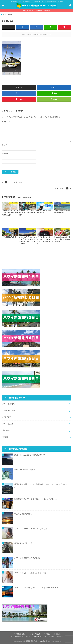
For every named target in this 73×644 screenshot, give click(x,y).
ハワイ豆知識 (8, 424)
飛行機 (5, 437)
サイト (4, 162)
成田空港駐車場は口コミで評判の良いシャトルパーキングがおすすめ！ (42, 486)
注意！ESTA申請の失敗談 (25, 470)
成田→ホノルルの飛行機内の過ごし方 (30, 455)
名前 (4, 145)
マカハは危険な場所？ (23, 514)
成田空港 (6, 430)
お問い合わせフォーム (39, 637)
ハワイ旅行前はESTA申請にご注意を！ (37, 10)
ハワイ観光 (7, 417)
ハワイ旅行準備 (9, 410)
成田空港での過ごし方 (23, 543)
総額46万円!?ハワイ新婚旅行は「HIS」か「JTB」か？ (37, 499)
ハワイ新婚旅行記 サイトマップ (20, 637)
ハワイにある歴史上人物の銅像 (27, 558)
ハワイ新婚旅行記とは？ (20, 634)
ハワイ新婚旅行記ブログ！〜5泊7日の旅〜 (35, 641)
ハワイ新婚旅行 (9, 404)
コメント (6, 122)
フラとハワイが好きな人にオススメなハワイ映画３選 (36, 587)
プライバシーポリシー (56, 637)
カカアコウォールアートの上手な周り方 (31, 528)
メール (5, 153)
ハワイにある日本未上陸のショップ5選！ (31, 573)
